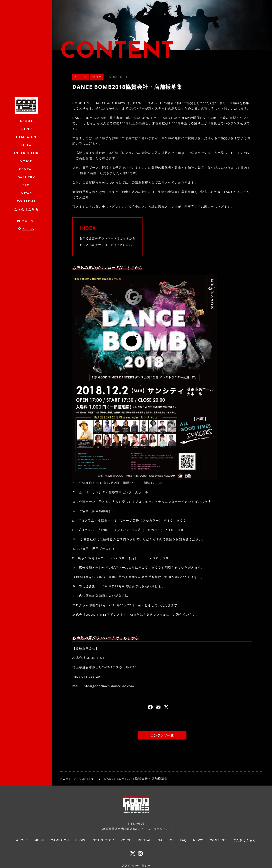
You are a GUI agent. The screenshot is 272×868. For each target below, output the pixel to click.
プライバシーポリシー (136, 865)
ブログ (97, 77)
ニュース (81, 77)
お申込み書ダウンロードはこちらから (106, 245)
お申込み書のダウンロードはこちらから (107, 238)
